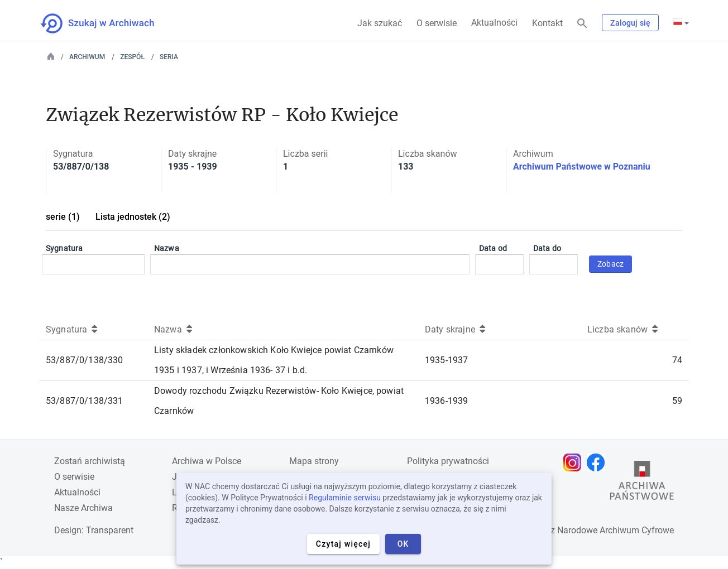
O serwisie (437, 23)
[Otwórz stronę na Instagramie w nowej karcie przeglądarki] (575, 462)
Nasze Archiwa (83, 508)
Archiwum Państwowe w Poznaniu (582, 167)
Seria (169, 57)
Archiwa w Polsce (207, 461)
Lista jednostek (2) (133, 217)
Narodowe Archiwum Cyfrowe (616, 530)
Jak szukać (380, 23)
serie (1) (63, 217)
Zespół (132, 57)
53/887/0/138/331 (85, 401)
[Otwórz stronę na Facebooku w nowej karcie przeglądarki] (598, 462)
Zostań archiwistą (90, 461)
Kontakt (547, 23)
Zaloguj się (630, 23)
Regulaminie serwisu (345, 498)
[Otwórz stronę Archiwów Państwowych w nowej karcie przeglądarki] (642, 483)
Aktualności (494, 23)
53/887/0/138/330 (85, 360)
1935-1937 (446, 360)
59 (677, 401)
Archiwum (87, 57)
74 (677, 360)
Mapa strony (314, 461)
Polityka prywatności (448, 461)
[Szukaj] (582, 24)
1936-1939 (446, 401)
